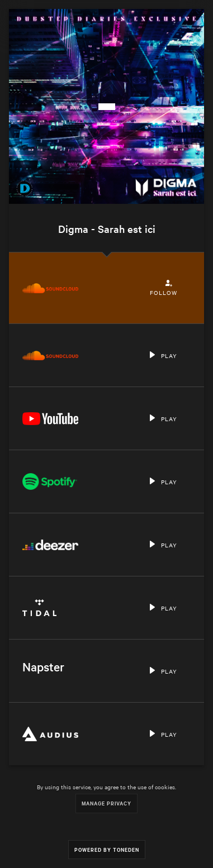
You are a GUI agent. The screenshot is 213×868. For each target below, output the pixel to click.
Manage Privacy (106, 803)
